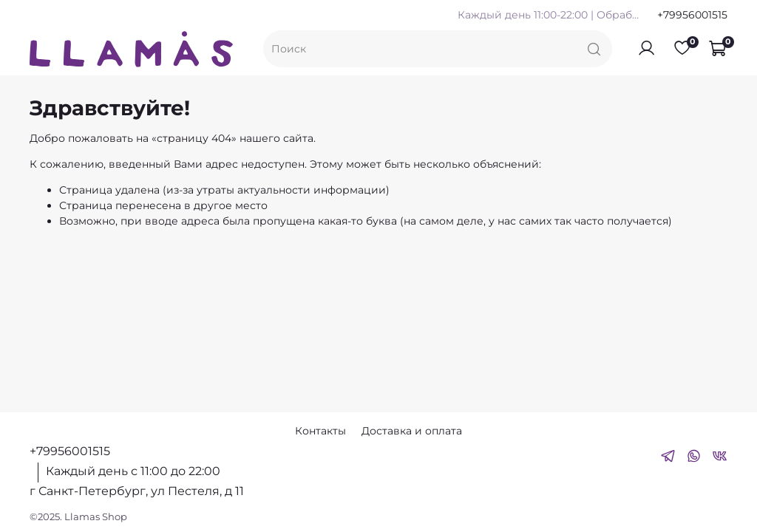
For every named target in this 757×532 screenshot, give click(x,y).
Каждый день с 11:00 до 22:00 (133, 471)
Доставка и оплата (412, 431)
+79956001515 (692, 15)
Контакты (320, 431)
